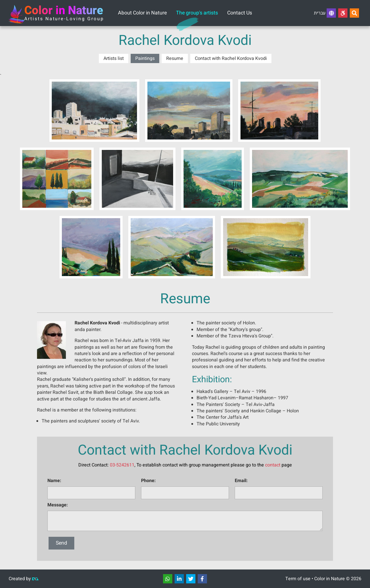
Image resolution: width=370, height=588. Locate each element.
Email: (241, 481)
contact (273, 465)
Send (61, 543)
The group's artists (197, 13)
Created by (24, 579)
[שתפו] (168, 579)
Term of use (298, 579)
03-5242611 (122, 465)
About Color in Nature (142, 13)
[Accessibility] (343, 13)
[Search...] (354, 13)
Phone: (148, 481)
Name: (54, 481)
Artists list (114, 58)
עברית (325, 13)
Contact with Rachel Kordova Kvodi (231, 58)
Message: (58, 505)
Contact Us (240, 13)
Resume (175, 58)
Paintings (145, 58)
